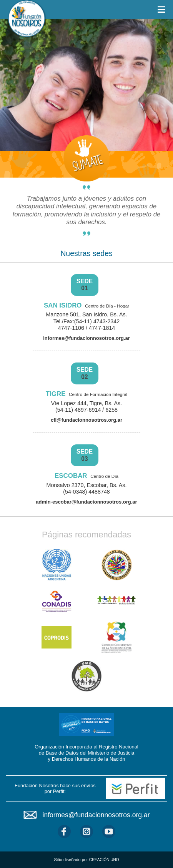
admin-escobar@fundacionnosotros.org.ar (86, 502)
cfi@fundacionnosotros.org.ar (86, 420)
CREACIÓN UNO (104, 860)
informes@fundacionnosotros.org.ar (86, 338)
